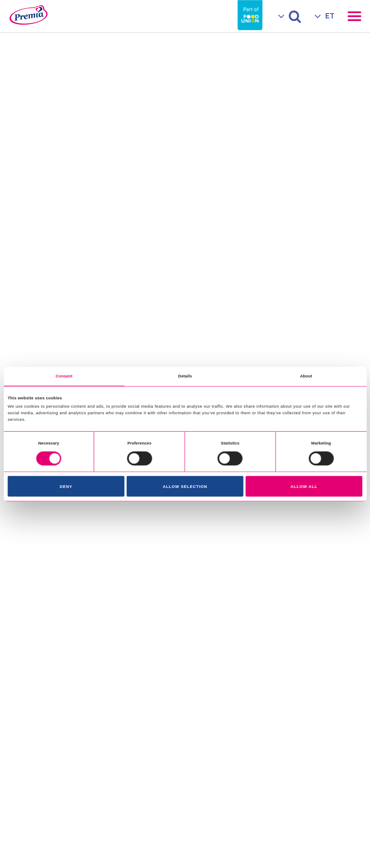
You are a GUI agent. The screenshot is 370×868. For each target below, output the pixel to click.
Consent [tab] (64, 376)
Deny (66, 487)
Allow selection (185, 487)
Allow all (304, 487)
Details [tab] (185, 376)
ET (330, 16)
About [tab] (306, 376)
